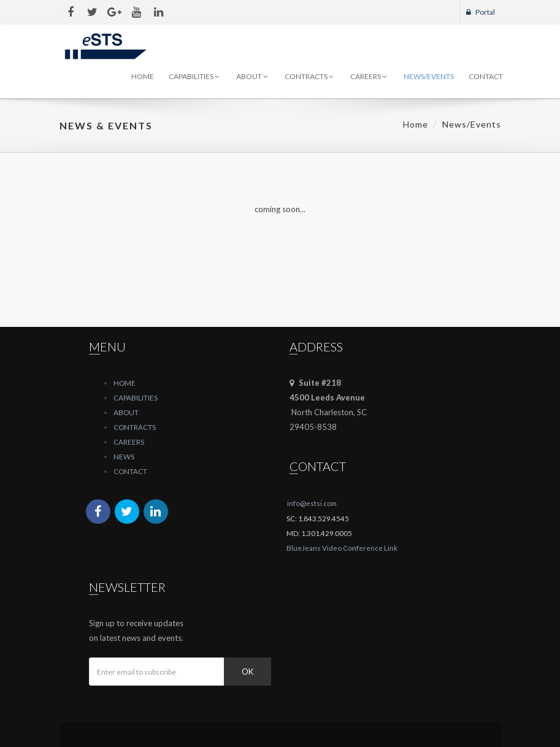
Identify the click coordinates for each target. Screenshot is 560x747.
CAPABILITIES (136, 397)
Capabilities (194, 76)
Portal (481, 12)
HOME (125, 383)
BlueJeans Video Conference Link (342, 548)
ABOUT (126, 412)
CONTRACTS (135, 427)
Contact (486, 76)
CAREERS (129, 442)
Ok (247, 672)
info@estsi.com (312, 503)
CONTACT (130, 471)
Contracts (309, 76)
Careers (369, 76)
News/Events (429, 76)
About (252, 76)
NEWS (124, 456)
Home (143, 76)
